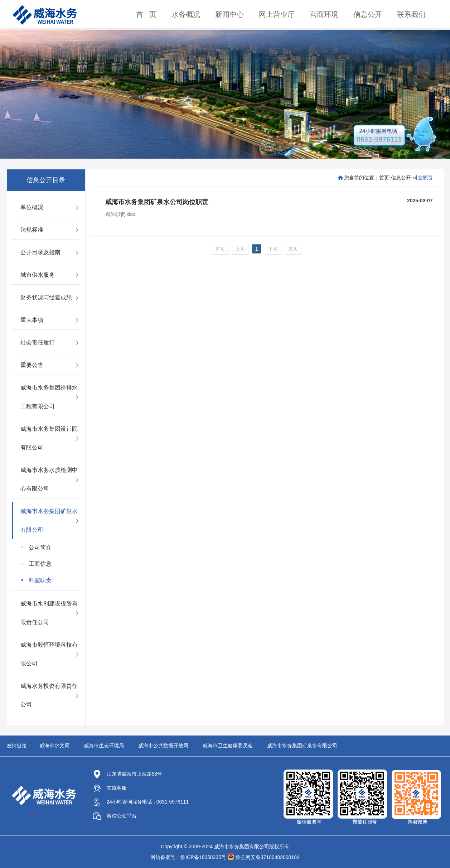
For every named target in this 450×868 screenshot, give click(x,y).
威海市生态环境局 (104, 746)
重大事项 (32, 320)
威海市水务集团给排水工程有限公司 (49, 397)
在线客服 (110, 788)
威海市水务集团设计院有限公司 (49, 438)
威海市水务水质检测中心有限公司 (49, 479)
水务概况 (186, 14)
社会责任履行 (38, 343)
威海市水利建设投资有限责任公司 (49, 613)
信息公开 (368, 14)
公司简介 (40, 547)
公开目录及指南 (40, 252)
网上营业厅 (277, 14)
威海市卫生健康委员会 (228, 746)
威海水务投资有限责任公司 (49, 695)
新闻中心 (229, 14)
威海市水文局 (54, 746)
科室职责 (40, 580)
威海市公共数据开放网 (163, 746)
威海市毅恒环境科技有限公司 (49, 654)
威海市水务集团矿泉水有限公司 (49, 520)
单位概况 (32, 207)
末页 (293, 249)
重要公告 (32, 365)
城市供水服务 (38, 275)
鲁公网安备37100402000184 (268, 857)
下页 (273, 249)
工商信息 (40, 564)
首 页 (146, 14)
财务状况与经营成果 (46, 297)
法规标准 (32, 230)
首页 (384, 178)
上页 (240, 249)
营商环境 (324, 14)
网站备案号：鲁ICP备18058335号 (188, 857)
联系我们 (411, 14)
